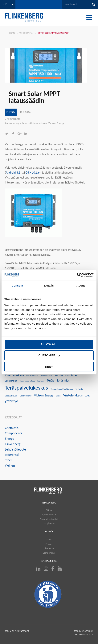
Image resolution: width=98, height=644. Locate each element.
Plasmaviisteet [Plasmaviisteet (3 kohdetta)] (32, 376)
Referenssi (12, 455)
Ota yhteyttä (49, 523)
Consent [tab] (17, 285)
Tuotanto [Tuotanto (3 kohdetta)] (79, 389)
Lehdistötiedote (15, 449)
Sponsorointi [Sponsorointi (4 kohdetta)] (11, 381)
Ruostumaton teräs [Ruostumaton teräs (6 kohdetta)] (66, 375)
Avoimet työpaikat (49, 519)
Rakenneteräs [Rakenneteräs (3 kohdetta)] (46, 376)
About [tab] (81, 285)
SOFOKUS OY (88, 635)
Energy (11, 112)
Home (12, 33)
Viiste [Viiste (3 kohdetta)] (58, 396)
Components (14, 433)
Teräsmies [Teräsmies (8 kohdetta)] (63, 380)
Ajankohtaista (26, 33)
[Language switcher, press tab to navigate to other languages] (8, 4)
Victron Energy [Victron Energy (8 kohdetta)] (44, 395)
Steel (8, 460)
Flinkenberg (13, 444)
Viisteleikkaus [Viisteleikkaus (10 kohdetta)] (73, 395)
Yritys (49, 510)
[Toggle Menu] (89, 17)
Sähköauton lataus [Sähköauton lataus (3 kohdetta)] (27, 381)
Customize (49, 355)
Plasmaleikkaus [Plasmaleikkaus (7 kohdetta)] (14, 375)
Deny (49, 367)
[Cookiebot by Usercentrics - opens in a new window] (77, 275)
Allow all (49, 344)
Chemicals (12, 428)
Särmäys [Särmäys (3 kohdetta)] (41, 381)
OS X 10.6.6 (33, 173)
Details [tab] (49, 285)
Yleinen (10, 465)
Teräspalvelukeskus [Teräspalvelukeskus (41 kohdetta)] (27, 388)
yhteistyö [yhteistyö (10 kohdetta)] (12, 401)
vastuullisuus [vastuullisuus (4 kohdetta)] (11, 396)
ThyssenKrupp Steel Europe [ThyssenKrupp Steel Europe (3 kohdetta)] (62, 389)
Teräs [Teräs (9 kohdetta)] (51, 380)
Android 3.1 (13, 173)
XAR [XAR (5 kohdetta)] (87, 396)
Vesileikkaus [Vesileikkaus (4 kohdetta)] (26, 396)
